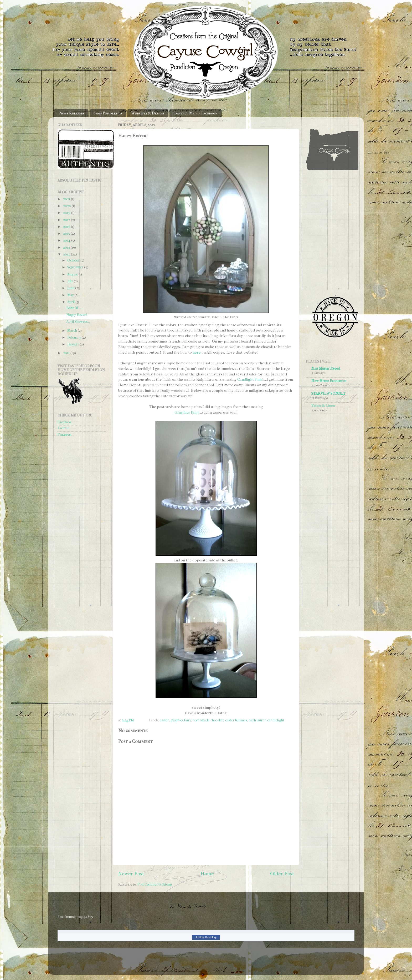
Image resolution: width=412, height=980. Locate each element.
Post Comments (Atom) (155, 884)
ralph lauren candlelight (266, 720)
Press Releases (71, 113)
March (73, 331)
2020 (67, 206)
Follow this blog (206, 937)
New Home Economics (329, 381)
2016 (67, 227)
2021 (67, 199)
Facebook (65, 422)
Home (207, 874)
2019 (67, 213)
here (197, 352)
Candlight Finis (250, 379)
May (71, 295)
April (71, 302)
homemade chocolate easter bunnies (220, 720)
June (71, 288)
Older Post (282, 874)
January (74, 344)
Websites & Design (148, 113)
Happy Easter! (77, 315)
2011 (67, 353)
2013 (67, 247)
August (73, 274)
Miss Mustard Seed (326, 368)
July (71, 281)
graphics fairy (181, 720)
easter (164, 720)
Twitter (63, 428)
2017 (67, 220)
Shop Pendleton (108, 113)
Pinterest (65, 434)
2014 (67, 240)
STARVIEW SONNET (328, 393)
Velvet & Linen (323, 406)
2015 (67, 233)
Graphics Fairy (187, 412)
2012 (67, 254)
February (74, 337)
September (76, 267)
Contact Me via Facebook (195, 113)
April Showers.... (79, 322)
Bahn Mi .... (75, 308)
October (74, 260)
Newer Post (131, 874)
